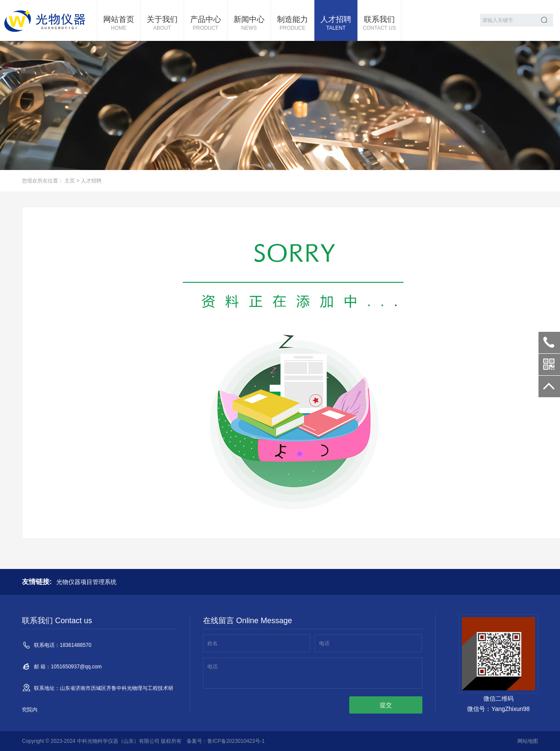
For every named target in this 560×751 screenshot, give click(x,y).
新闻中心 (249, 24)
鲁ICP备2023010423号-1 (236, 741)
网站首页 (119, 24)
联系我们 (379, 24)
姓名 (212, 643)
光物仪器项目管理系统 (86, 582)
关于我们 (162, 24)
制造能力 (292, 24)
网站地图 (528, 741)
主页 (70, 181)
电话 (324, 643)
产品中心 (206, 24)
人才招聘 (336, 24)
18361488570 (549, 343)
